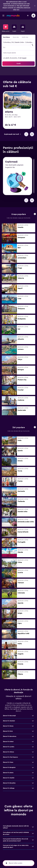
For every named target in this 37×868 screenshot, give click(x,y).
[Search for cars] (23, 27)
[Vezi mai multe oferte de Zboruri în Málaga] (33, 788)
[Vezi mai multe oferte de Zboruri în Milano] (33, 752)
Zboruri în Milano (8, 752)
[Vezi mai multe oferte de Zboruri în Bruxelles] (33, 783)
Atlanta (9, 112)
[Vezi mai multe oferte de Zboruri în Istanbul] (33, 721)
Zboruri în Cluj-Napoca (10, 757)
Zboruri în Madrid (9, 778)
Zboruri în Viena (8, 762)
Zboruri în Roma (8, 726)
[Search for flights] (6, 27)
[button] (35, 6)
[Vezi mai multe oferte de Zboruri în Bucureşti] (33, 716)
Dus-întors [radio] (6, 37)
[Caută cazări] (14, 27)
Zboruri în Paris (8, 731)
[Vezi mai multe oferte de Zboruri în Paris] (33, 731)
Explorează (11, 162)
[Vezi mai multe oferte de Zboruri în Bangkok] (33, 768)
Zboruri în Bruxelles (9, 783)
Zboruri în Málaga (9, 788)
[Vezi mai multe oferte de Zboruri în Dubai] (33, 742)
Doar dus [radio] (16, 37)
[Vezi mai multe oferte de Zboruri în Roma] (33, 726)
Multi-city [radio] (25, 37)
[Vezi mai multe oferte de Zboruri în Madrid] (33, 778)
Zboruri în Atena (8, 773)
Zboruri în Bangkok (9, 768)
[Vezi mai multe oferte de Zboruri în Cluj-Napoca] (33, 757)
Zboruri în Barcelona (10, 736)
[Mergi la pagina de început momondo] (13, 16)
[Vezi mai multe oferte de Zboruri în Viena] (33, 762)
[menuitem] (6, 28)
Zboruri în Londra (9, 747)
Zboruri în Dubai (8, 742)
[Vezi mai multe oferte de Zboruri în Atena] (33, 773)
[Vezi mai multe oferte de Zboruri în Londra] (33, 747)
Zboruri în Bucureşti (9, 716)
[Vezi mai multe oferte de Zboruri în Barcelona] (33, 736)
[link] (12, 134)
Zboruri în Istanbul (9, 721)
